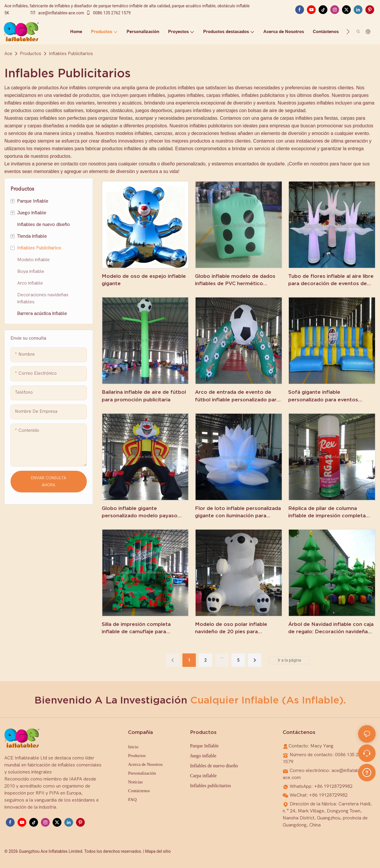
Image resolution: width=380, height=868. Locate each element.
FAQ (132, 799)
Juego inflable (203, 756)
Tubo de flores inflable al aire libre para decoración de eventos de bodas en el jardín (331, 280)
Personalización (142, 773)
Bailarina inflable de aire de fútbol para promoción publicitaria (144, 396)
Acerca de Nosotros (145, 764)
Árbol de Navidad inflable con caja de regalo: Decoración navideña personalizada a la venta (331, 628)
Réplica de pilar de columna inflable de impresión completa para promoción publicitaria (327, 512)
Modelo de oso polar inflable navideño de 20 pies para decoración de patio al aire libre (235, 628)
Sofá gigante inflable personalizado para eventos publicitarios (323, 396)
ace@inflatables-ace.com (57, 13)
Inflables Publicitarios (71, 54)
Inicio (133, 747)
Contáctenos (139, 791)
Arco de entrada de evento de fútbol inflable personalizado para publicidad (237, 396)
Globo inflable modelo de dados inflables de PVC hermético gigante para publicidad (235, 280)
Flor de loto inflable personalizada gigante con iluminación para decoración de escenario (238, 512)
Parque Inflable (204, 746)
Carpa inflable (203, 776)
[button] (348, 32)
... (222, 657)
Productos (31, 54)
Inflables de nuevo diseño (214, 766)
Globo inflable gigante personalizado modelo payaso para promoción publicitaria (140, 512)
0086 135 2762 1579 (108, 13)
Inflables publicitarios (210, 786)
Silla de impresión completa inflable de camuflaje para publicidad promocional (136, 628)
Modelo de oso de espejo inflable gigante (144, 280)
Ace (8, 54)
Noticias (135, 782)
